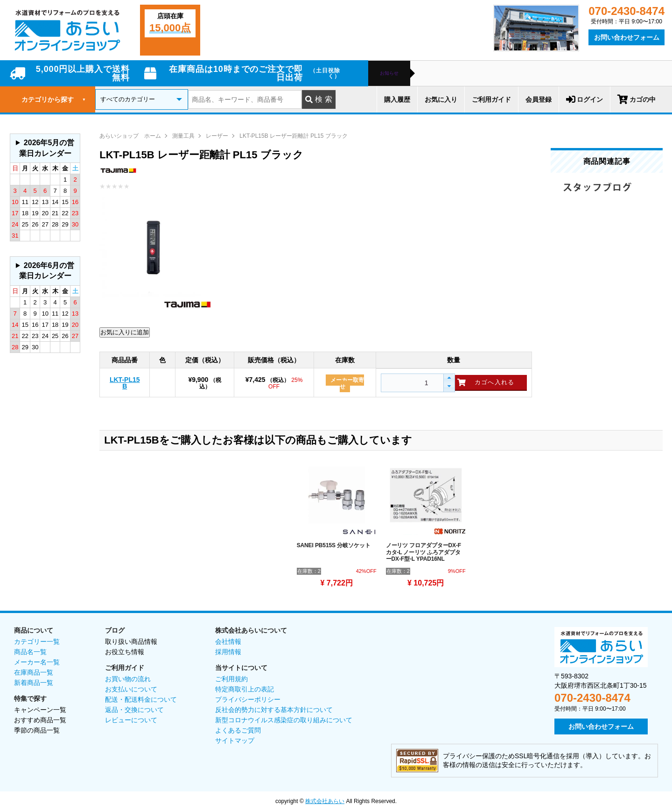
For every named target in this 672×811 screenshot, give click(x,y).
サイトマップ (235, 740)
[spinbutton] (411, 383)
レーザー (217, 136)
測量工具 (183, 136)
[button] (449, 378)
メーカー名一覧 (37, 662)
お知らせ (389, 73)
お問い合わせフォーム (627, 37)
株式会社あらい (325, 801)
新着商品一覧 (34, 683)
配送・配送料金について (141, 699)
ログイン (584, 99)
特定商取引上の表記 (245, 689)
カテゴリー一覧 (37, 642)
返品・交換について (134, 710)
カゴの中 (637, 99)
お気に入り (441, 99)
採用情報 (228, 652)
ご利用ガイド (491, 99)
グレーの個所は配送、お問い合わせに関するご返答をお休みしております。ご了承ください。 (45, 148)
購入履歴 (397, 99)
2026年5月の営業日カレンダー (47, 148)
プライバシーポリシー (248, 699)
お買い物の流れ (128, 679)
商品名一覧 (30, 652)
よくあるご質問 (238, 730)
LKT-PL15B (125, 383)
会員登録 (539, 99)
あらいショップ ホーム (130, 136)
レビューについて (131, 720)
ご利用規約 (231, 679)
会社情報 (228, 642)
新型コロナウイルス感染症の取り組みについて (284, 720)
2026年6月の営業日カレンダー (47, 271)
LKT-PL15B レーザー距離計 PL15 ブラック (293, 136)
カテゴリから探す (54, 99)
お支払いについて (131, 689)
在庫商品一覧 (34, 672)
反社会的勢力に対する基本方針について (274, 710)
